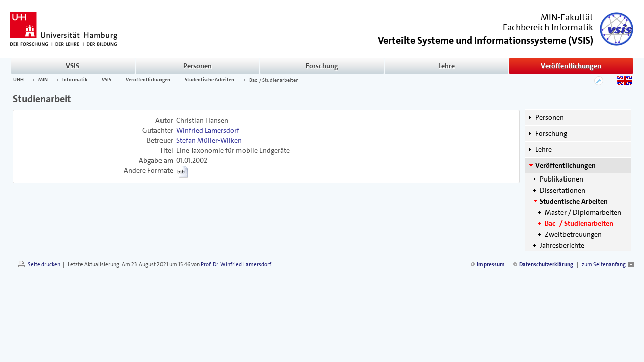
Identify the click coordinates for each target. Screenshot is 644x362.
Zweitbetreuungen (573, 234)
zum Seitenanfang (604, 265)
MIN (43, 80)
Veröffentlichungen (571, 66)
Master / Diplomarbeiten (583, 212)
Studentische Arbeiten (210, 80)
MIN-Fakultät (567, 17)
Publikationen (561, 179)
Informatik (75, 80)
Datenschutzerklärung (546, 265)
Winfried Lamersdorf (208, 130)
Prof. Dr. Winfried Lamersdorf (236, 265)
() (486, 39)
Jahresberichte (562, 245)
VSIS (73, 66)
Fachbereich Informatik (548, 27)
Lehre (447, 66)
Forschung (322, 66)
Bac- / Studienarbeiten (274, 80)
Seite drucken (44, 265)
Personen (197, 66)
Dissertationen (562, 190)
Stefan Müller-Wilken (209, 140)
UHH (18, 80)
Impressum (491, 265)
